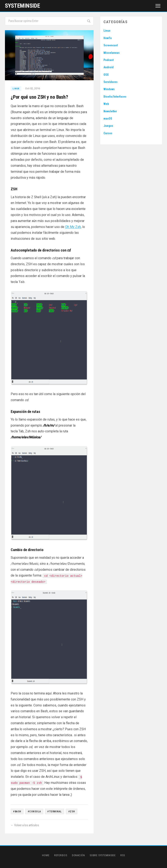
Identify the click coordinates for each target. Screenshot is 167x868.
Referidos (61, 855)
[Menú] (158, 6)
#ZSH (72, 811)
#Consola (34, 811)
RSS (123, 855)
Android (109, 67)
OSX (106, 75)
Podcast (109, 60)
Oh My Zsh (73, 227)
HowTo (108, 38)
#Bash (17, 811)
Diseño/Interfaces (115, 97)
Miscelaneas (112, 53)
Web (106, 104)
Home (46, 855)
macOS (108, 119)
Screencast (111, 45)
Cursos (108, 133)
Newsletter (110, 111)
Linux (16, 89)
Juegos (108, 126)
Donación (78, 855)
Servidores (111, 82)
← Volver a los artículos (25, 825)
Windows (109, 89)
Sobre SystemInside (103, 855)
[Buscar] (89, 21)
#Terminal (55, 811)
